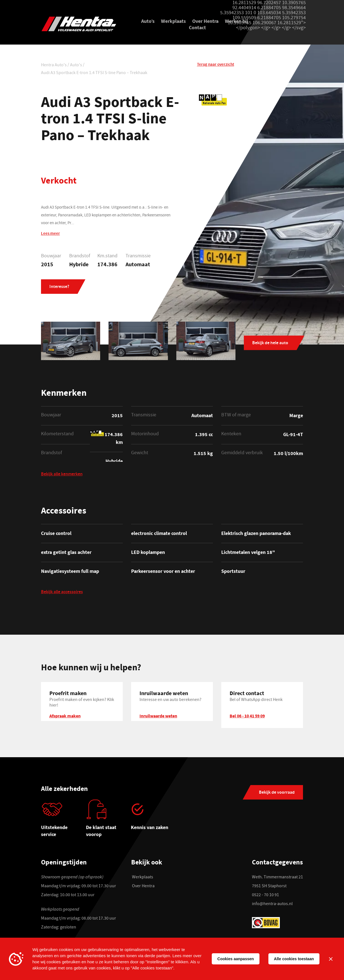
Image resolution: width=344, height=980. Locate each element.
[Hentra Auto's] (82, 24)
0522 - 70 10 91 (265, 896)
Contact (197, 29)
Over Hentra (205, 22)
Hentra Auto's (54, 67)
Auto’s (148, 22)
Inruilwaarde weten (158, 717)
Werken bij (236, 22)
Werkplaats (173, 22)
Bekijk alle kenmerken (62, 476)
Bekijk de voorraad (277, 794)
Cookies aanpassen (236, 959)
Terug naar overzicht (216, 66)
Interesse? (59, 288)
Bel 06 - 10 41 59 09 (247, 717)
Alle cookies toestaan (294, 959)
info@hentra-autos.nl (272, 905)
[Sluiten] (331, 959)
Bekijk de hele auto (270, 344)
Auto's (76, 67)
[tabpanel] (63, 822)
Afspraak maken (65, 717)
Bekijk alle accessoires (62, 594)
